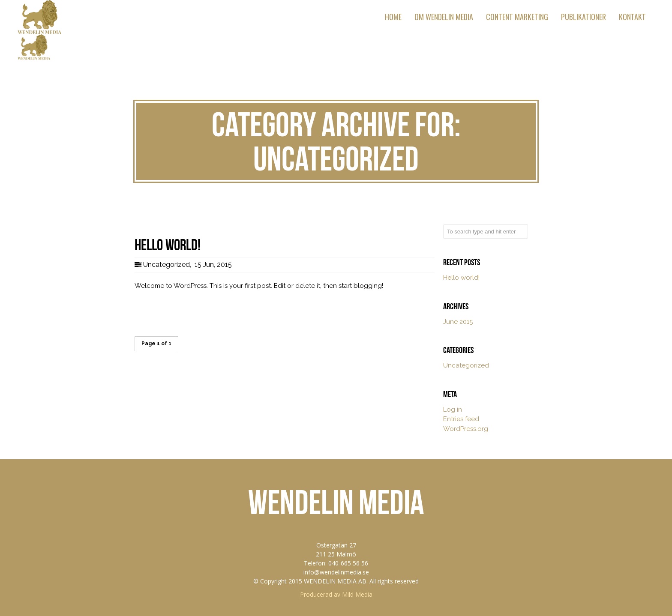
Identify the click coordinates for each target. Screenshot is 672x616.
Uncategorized (166, 265)
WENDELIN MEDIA (336, 502)
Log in (453, 410)
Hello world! (461, 278)
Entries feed (461, 419)
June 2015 (458, 322)
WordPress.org (466, 429)
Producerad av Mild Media (336, 594)
